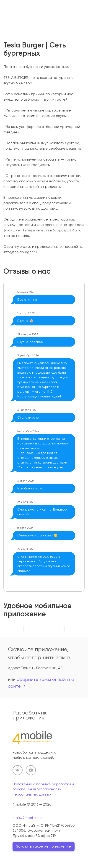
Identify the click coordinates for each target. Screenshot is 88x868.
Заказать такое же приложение (44, 846)
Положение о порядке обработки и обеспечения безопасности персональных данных (43, 789)
